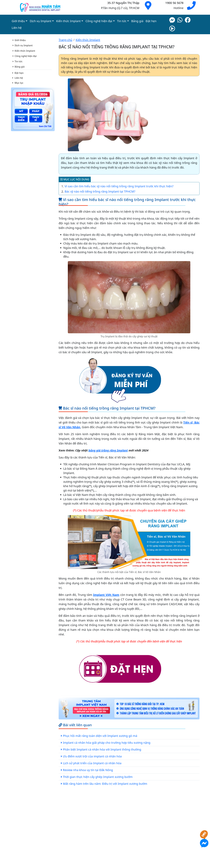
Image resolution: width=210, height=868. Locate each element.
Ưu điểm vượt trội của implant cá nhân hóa (92, 756)
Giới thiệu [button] (18, 21)
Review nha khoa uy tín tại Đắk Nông (88, 770)
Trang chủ (65, 40)
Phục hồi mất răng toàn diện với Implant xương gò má (100, 736)
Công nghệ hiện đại (26, 56)
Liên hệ (17, 28)
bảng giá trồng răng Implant (108, 450)
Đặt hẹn (151, 21)
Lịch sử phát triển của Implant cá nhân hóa (92, 763)
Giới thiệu (20, 40)
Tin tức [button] (122, 21)
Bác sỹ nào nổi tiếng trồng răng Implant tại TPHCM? (100, 191)
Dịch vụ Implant (24, 45)
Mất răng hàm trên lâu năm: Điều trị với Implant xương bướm (105, 784)
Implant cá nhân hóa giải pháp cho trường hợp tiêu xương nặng (107, 743)
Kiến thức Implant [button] (68, 21)
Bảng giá (137, 21)
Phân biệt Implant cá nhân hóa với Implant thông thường (102, 749)
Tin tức (19, 61)
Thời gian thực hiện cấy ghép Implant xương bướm (98, 777)
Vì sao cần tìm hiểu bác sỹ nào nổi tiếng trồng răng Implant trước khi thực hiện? (119, 186)
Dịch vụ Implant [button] (41, 21)
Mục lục (19, 83)
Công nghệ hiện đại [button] (99, 21)
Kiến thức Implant (25, 51)
